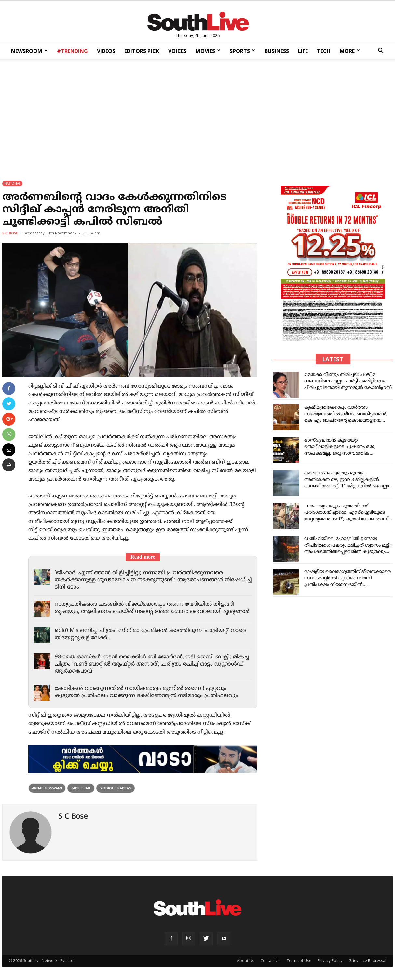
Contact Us (270, 961)
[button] (381, 52)
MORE (350, 51)
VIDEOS (106, 51)
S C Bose (10, 233)
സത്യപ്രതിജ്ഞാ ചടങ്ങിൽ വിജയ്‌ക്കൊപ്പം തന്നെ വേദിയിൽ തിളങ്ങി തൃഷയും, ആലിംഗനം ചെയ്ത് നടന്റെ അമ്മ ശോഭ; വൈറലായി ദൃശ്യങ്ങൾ (152, 608)
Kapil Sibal (81, 788)
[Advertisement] (197, 115)
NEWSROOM (29, 51)
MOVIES (208, 51)
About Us (245, 961)
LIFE (303, 51)
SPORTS (242, 51)
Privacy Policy (330, 961)
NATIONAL (12, 183)
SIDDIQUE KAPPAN (116, 788)
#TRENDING (72, 51)
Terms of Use (299, 961)
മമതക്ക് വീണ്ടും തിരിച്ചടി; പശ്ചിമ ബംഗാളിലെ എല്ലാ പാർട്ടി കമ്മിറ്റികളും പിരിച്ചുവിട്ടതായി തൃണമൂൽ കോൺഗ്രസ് (348, 381)
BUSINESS (277, 51)
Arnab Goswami (47, 788)
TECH (324, 51)
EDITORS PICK (142, 51)
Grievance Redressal (367, 961)
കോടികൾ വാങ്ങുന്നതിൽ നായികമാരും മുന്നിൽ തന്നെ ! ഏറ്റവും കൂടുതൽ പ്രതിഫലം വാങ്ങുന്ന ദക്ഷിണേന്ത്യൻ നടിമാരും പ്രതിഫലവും (147, 692)
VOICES (177, 51)
